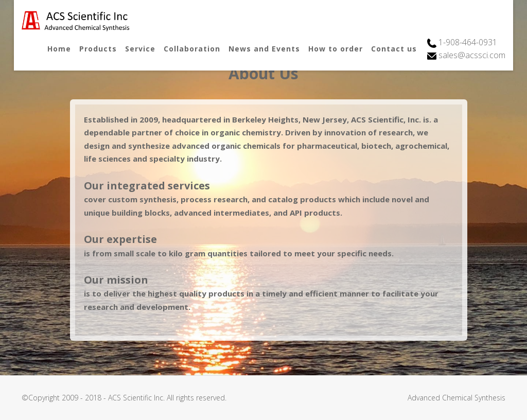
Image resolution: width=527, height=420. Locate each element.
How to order (336, 49)
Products (98, 49)
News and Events (264, 49)
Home (59, 49)
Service (140, 49)
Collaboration (192, 49)
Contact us (394, 49)
